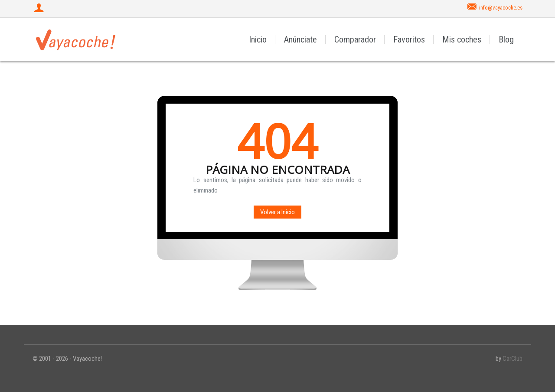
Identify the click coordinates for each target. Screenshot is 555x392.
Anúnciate (300, 39)
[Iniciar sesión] (40, 9)
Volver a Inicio (277, 212)
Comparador (355, 39)
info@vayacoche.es (501, 8)
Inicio (258, 39)
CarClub (513, 359)
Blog (506, 39)
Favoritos (409, 39)
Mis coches (462, 39)
